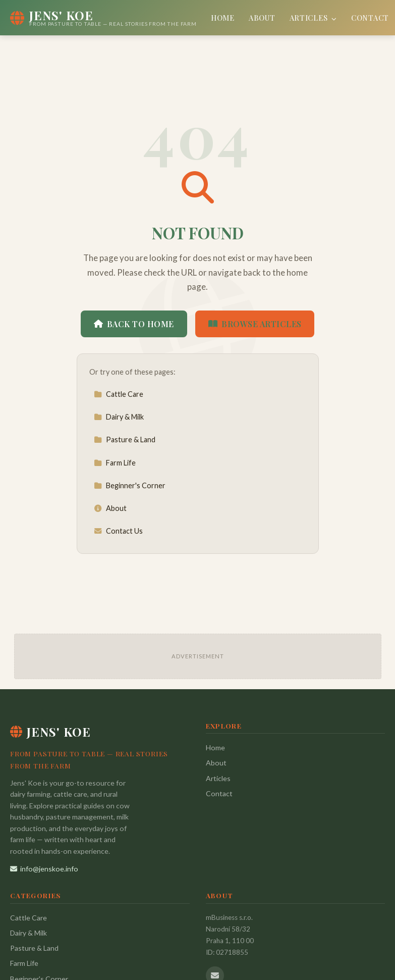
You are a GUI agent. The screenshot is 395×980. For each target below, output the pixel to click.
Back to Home (134, 324)
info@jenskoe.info (44, 869)
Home (223, 18)
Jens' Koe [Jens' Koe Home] (50, 732)
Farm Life (115, 463)
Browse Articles (255, 324)
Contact (370, 18)
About (262, 18)
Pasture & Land (125, 440)
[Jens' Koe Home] (103, 18)
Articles (313, 18)
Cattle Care (119, 394)
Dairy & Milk (119, 417)
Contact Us (118, 531)
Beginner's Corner (130, 485)
